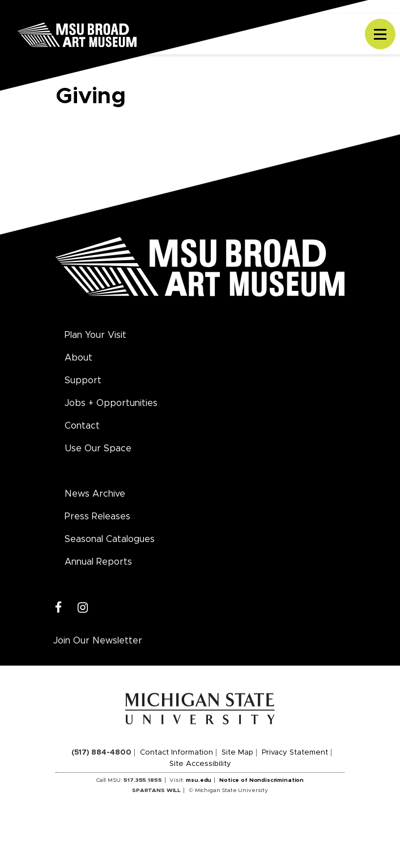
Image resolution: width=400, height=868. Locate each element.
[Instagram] (83, 608)
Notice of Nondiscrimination (261, 780)
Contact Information (176, 753)
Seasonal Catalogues (110, 539)
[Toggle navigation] (380, 34)
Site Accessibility (200, 764)
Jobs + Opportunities (111, 403)
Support (83, 380)
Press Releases (97, 516)
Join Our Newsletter (98, 641)
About (78, 358)
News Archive (95, 494)
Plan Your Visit (95, 335)
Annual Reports (98, 562)
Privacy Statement (295, 753)
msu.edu (199, 780)
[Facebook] (59, 608)
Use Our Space (98, 448)
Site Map (237, 753)
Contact (82, 426)
